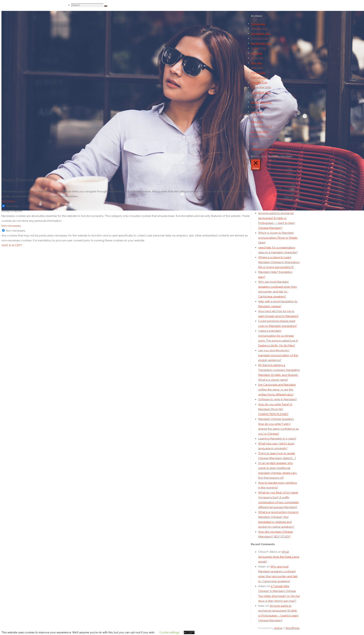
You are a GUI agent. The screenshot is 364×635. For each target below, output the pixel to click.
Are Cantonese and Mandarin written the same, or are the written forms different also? (277, 394)
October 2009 (260, 131)
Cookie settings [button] (169, 632)
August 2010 (259, 107)
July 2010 (257, 112)
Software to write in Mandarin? (278, 404)
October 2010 (260, 97)
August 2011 (258, 48)
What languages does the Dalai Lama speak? (279, 561)
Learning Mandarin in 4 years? (277, 443)
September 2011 (261, 43)
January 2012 (259, 28)
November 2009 (261, 126)
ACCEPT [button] (189, 632)
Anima (278, 632)
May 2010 (257, 122)
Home (255, 144)
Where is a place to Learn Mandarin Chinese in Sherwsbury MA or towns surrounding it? (279, 267)
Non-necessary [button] (11, 227)
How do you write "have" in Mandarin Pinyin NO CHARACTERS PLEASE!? (275, 414)
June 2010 (257, 117)
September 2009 (262, 136)
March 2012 (258, 24)
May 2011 (257, 63)
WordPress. (293, 632)
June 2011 (257, 58)
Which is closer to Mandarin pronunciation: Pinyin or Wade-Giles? (278, 242)
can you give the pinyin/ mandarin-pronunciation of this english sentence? (278, 360)
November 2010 (261, 92)
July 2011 (256, 53)
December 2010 (261, 87)
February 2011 (260, 77)
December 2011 (261, 33)
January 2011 (259, 82)
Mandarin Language (264, 149)
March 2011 (258, 73)
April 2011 (257, 68)
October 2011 (259, 38)
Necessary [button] (8, 203)
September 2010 (261, 102)
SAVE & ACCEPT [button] (12, 247)
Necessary (13, 208)
